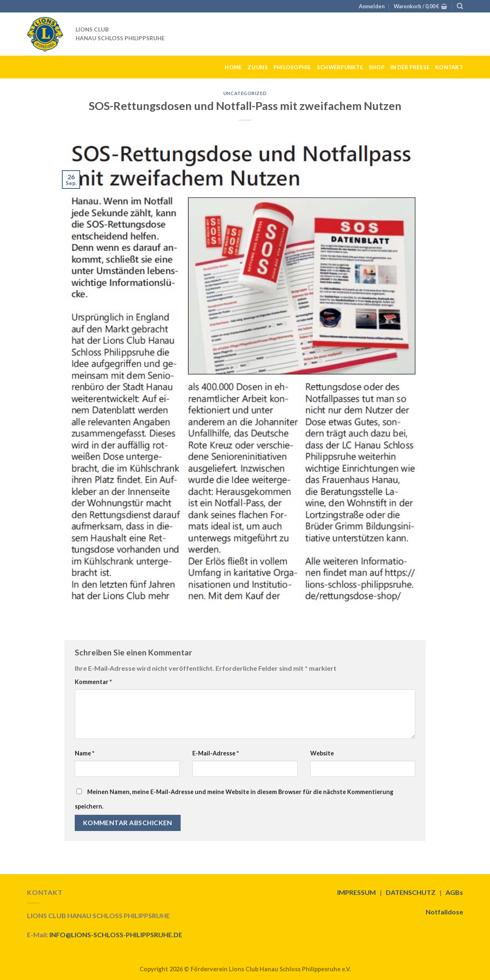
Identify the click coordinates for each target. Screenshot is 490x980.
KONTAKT (449, 67)
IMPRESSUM (356, 892)
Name (85, 753)
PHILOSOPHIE (292, 67)
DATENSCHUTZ (411, 892)
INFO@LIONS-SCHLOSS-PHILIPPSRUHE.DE (116, 935)
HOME (233, 67)
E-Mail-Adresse (216, 753)
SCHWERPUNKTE (340, 67)
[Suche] (460, 6)
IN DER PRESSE (410, 67)
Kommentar (93, 682)
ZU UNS (258, 67)
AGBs (454, 892)
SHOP (377, 67)
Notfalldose (444, 912)
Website (322, 753)
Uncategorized (245, 93)
